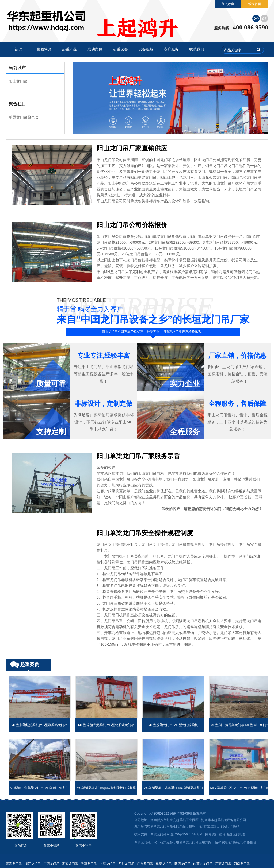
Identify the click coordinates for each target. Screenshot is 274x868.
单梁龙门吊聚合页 (24, 117)
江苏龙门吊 (223, 864)
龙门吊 (139, 826)
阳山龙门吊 (18, 81)
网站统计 (212, 834)
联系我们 (197, 49)
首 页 (19, 49)
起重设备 (120, 49)
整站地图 (226, 834)
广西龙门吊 (51, 864)
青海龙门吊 (14, 864)
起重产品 (70, 49)
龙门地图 (239, 834)
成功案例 (95, 49)
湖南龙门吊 (70, 864)
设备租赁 (146, 49)
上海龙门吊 (108, 864)
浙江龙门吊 (33, 864)
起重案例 (30, 664)
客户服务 (171, 49)
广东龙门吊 (145, 864)
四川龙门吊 (126, 864)
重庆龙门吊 (164, 864)
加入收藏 (228, 4)
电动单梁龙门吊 (158, 826)
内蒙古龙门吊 (203, 864)
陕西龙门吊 (182, 864)
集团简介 (44, 49)
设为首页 (255, 4)
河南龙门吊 (242, 864)
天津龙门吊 (89, 864)
